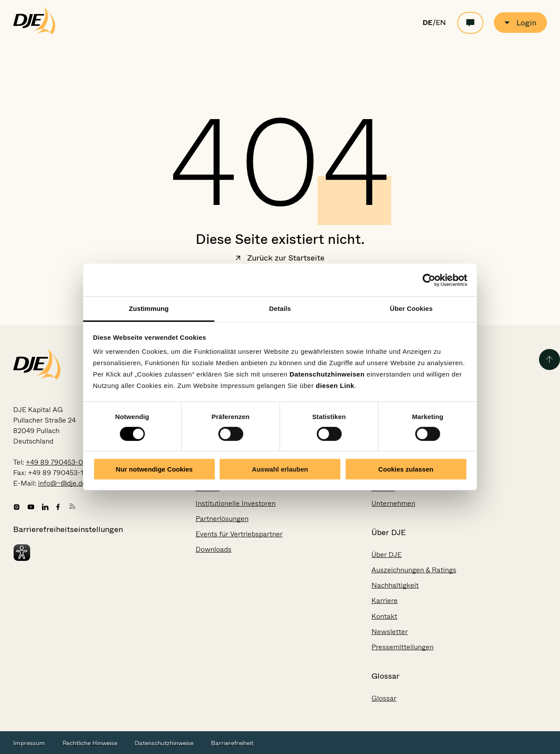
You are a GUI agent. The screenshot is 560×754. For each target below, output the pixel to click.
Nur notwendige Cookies (154, 469)
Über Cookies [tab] (411, 308)
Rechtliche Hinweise (90, 743)
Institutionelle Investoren (236, 503)
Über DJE (387, 555)
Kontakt (384, 616)
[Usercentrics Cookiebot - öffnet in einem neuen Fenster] (429, 280)
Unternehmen (393, 503)
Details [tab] (280, 308)
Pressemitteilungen (402, 647)
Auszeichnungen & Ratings (414, 570)
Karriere (385, 601)
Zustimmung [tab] (149, 308)
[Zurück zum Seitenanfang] (549, 359)
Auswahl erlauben (280, 469)
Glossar (384, 698)
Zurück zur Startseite (280, 259)
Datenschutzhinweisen (327, 374)
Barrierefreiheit (232, 743)
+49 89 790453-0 (54, 462)
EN (441, 23)
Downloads (213, 549)
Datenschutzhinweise (164, 743)
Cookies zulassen (406, 469)
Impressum (29, 743)
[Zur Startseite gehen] (34, 32)
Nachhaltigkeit (395, 585)
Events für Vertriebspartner (239, 534)
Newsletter (390, 632)
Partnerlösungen (222, 519)
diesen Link (335, 386)
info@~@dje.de (62, 483)
